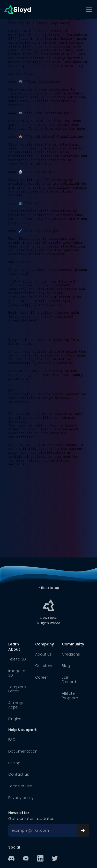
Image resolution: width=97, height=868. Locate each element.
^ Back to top (49, 588)
